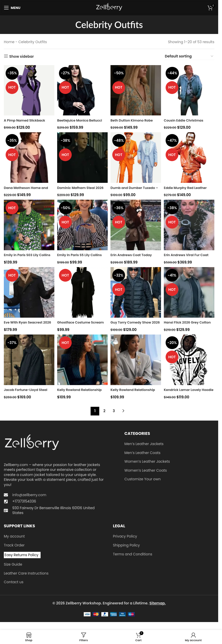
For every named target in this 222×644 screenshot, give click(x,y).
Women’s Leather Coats (146, 471)
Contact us (14, 583)
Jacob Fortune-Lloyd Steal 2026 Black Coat (28, 393)
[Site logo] (109, 7)
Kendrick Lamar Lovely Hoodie (186, 393)
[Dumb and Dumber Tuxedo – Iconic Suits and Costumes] (136, 157)
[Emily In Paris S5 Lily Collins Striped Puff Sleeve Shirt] (82, 225)
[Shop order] (189, 56)
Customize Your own (143, 480)
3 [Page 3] (114, 412)
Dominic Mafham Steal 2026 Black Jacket (78, 189)
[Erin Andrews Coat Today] (136, 225)
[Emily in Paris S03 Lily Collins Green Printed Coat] (28, 225)
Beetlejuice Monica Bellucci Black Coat (75, 121)
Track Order (14, 546)
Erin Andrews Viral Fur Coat (185, 257)
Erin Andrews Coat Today (134, 254)
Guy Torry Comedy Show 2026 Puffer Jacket (134, 325)
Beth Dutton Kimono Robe (135, 118)
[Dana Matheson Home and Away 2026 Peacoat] (28, 157)
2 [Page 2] (104, 412)
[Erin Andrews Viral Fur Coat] (190, 225)
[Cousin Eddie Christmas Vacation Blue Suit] (190, 90)
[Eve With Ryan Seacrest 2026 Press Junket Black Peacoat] (28, 293)
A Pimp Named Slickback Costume (27, 121)
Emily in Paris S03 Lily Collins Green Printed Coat (28, 257)
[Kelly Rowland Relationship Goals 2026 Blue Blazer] (82, 361)
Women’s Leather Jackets (147, 462)
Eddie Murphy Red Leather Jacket (189, 189)
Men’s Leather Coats (143, 453)
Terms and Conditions (133, 555)
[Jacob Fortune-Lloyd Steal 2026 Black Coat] (28, 361)
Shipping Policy (127, 546)
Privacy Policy (125, 537)
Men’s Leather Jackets (144, 444)
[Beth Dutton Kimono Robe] (136, 90)
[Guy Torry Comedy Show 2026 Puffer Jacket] (136, 293)
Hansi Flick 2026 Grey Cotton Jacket (185, 325)
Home (9, 42)
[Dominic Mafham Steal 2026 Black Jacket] (82, 157)
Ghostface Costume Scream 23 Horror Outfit (79, 325)
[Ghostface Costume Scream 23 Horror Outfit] (82, 293)
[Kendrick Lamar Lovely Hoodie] (190, 361)
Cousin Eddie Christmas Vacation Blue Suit (187, 121)
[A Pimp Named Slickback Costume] (28, 90)
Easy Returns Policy (21, 555)
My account (14, 537)
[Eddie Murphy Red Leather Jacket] (190, 157)
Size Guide (13, 565)
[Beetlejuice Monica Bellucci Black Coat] (82, 90)
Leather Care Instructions (26, 574)
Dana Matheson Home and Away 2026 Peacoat (28, 189)
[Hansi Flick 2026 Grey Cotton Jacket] (190, 293)
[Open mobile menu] (12, 8)
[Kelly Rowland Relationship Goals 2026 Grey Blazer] (136, 361)
